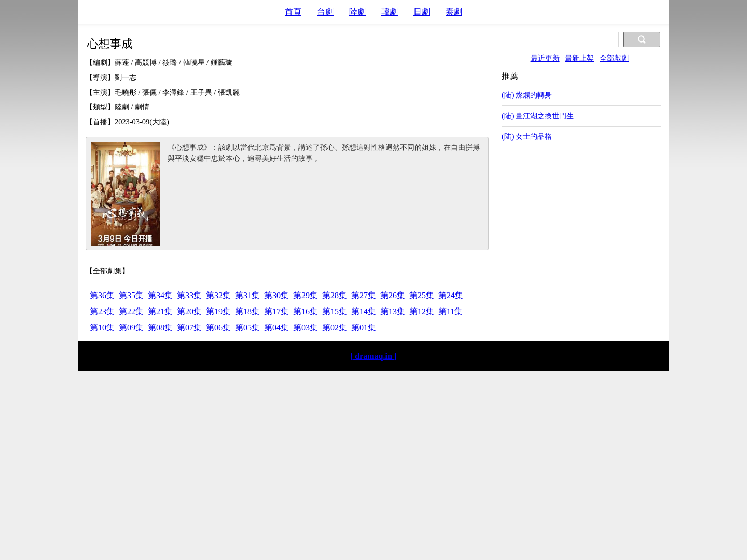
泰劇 (454, 12)
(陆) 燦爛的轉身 (527, 95)
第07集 (189, 327)
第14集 (364, 311)
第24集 (451, 295)
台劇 (325, 12)
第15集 (335, 311)
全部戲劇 (614, 58)
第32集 (218, 295)
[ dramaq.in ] (374, 356)
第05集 (247, 327)
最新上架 (579, 58)
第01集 (364, 327)
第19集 (218, 311)
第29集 (306, 295)
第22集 (131, 311)
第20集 (189, 311)
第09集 (131, 327)
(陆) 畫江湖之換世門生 (538, 116)
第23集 (102, 311)
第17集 (276, 311)
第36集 (102, 295)
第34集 (160, 295)
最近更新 (545, 58)
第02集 (335, 327)
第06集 (218, 327)
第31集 (247, 295)
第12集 (422, 311)
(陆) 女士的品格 (527, 136)
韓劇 (390, 12)
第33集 (189, 295)
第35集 (131, 295)
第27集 (364, 295)
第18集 (247, 311)
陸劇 (357, 12)
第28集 (335, 295)
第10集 (102, 327)
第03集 (306, 327)
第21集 (160, 311)
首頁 (293, 12)
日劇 (422, 12)
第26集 (393, 295)
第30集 (276, 295)
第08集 (160, 327)
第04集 (276, 327)
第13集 (393, 311)
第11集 (451, 311)
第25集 (422, 295)
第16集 (306, 311)
